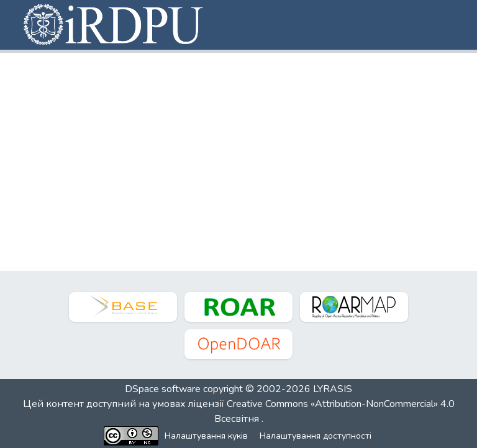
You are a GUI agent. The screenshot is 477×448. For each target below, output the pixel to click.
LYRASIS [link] (333, 389)
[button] (114, 25)
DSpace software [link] (163, 389)
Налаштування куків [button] (206, 436)
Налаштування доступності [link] (316, 436)
